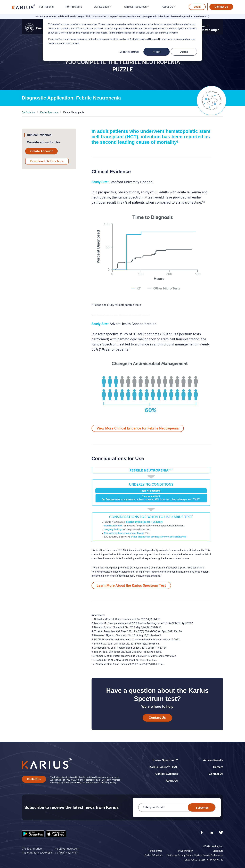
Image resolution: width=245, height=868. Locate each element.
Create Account (41, 151)
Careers (218, 767)
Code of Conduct (153, 855)
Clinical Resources (135, 7)
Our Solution (101, 7)
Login (197, 7)
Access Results (213, 760)
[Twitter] (221, 833)
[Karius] (24, 7)
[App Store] (56, 834)
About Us (167, 7)
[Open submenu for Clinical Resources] (148, 7)
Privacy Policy (185, 851)
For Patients (46, 7)
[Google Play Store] (33, 834)
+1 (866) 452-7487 (66, 853)
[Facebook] (202, 833)
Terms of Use (155, 851)
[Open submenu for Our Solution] (111, 7)
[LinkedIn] (211, 833)
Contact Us (221, 7)
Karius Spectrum (49, 112)
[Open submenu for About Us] (174, 7)
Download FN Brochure (47, 161)
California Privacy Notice (180, 855)
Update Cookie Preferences (209, 855)
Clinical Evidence (39, 135)
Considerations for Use (43, 142)
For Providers (74, 7)
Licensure (218, 851)
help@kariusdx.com (67, 849)
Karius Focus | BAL (164, 767)
